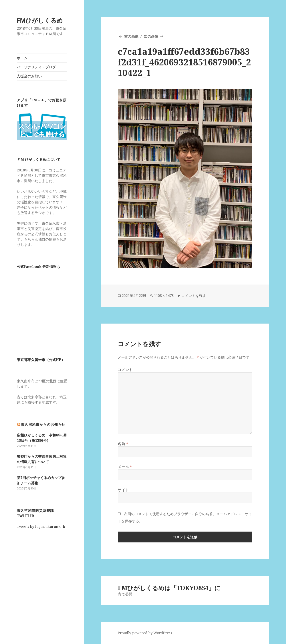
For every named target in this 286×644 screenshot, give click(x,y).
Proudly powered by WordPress (145, 633)
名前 (123, 444)
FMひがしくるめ (40, 20)
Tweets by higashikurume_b (41, 526)
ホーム (22, 58)
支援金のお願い (29, 76)
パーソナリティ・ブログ (36, 67)
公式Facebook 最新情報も (39, 267)
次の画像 (151, 36)
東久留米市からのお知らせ (43, 424)
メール (125, 467)
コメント (125, 370)
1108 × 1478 (164, 296)
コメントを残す (194, 296)
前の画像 (131, 36)
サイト (123, 490)
